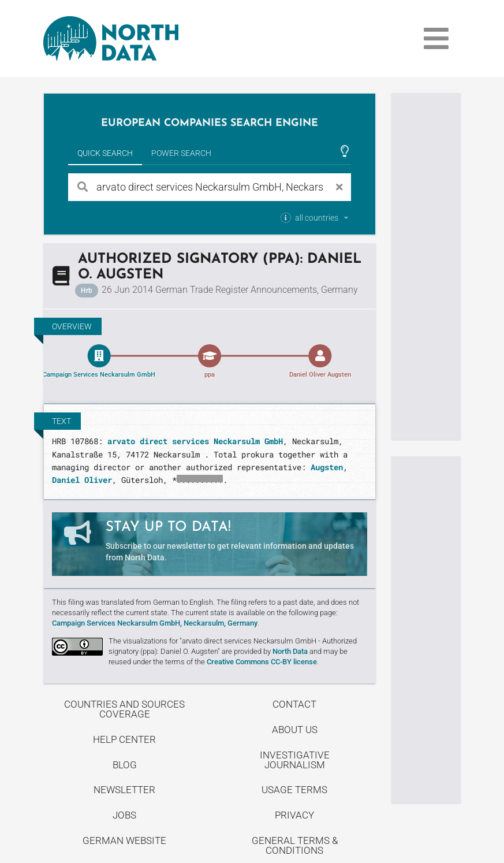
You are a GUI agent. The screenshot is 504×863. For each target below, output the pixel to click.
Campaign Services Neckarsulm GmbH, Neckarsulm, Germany (155, 623)
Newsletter (124, 790)
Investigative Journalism (295, 760)
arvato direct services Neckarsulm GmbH (195, 441)
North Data (290, 651)
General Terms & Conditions (295, 845)
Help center (124, 739)
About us (295, 730)
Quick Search (105, 153)
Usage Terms (294, 790)
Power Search (181, 153)
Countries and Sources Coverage (124, 709)
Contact (294, 704)
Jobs (124, 815)
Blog (125, 765)
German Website (124, 840)
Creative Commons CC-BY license (262, 662)
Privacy (294, 815)
